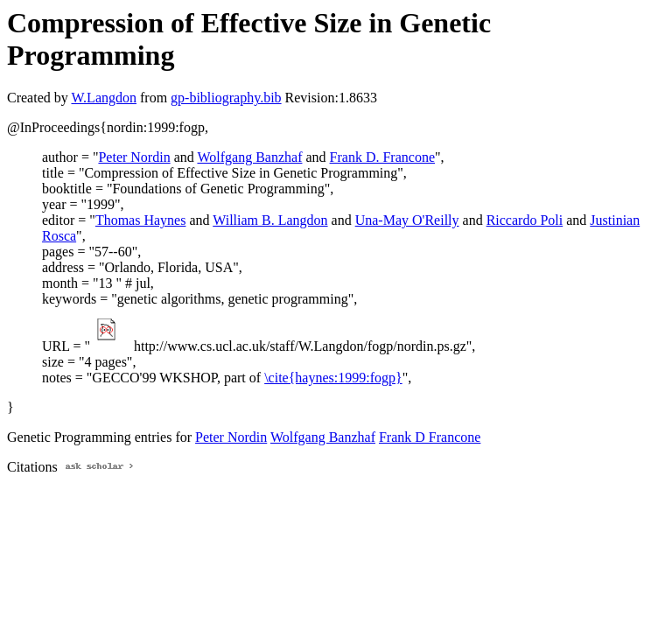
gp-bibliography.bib (226, 98)
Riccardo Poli (525, 220)
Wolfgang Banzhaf (249, 157)
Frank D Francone (430, 437)
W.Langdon (104, 98)
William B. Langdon (270, 220)
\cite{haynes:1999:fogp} (333, 378)
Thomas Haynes (141, 220)
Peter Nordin (134, 157)
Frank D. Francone (382, 157)
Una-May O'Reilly (407, 220)
